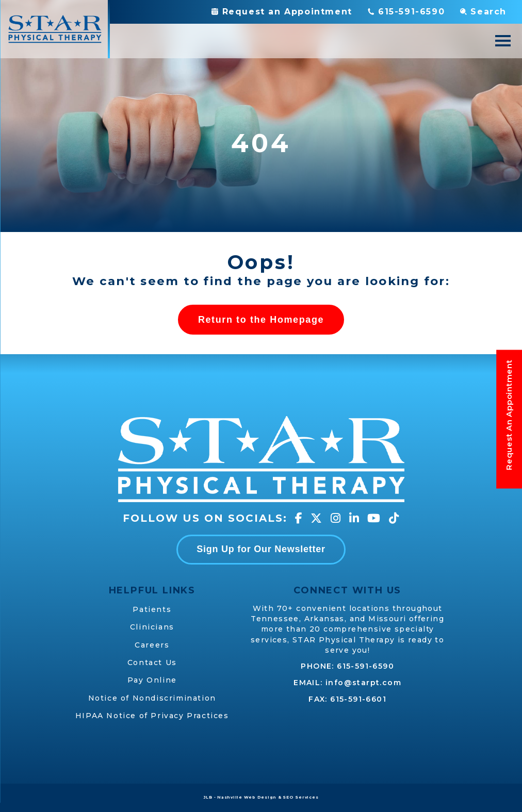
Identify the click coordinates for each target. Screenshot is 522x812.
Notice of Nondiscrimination (152, 698)
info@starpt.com (363, 683)
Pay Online (152, 680)
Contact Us (152, 662)
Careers (152, 645)
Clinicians (152, 627)
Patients (152, 609)
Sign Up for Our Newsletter (261, 549)
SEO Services (300, 797)
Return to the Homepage (261, 320)
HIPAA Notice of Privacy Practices (152, 716)
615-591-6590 (365, 666)
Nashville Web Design (247, 797)
